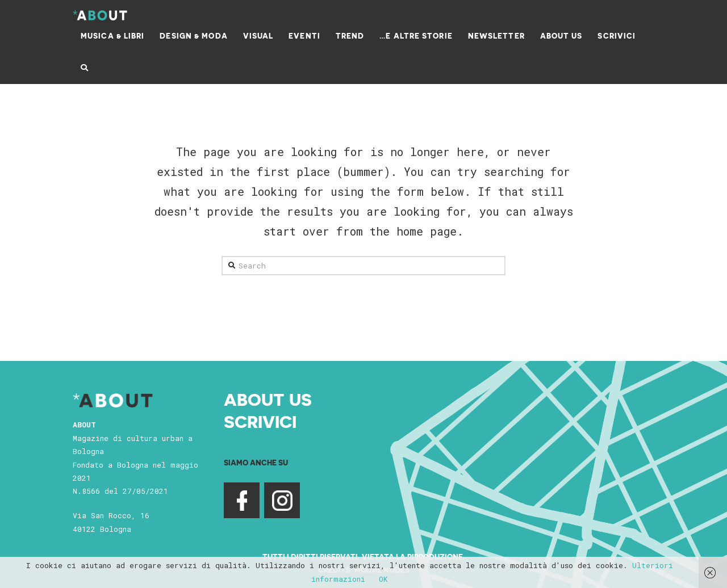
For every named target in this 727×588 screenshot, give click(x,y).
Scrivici (260, 421)
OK (383, 579)
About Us (268, 399)
